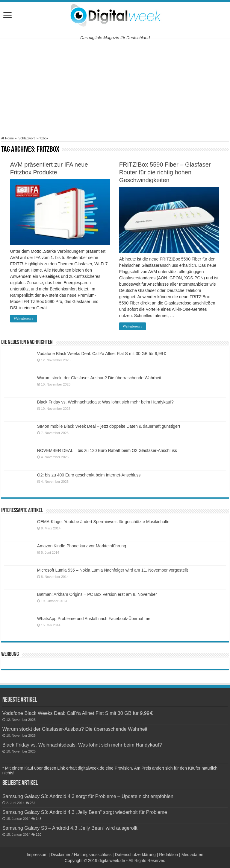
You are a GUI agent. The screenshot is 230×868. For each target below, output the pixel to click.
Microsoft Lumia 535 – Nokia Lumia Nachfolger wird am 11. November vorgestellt (112, 570)
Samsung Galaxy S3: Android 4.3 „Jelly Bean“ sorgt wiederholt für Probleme (85, 812)
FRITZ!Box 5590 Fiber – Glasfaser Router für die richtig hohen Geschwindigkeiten (165, 172)
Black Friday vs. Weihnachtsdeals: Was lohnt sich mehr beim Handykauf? (105, 402)
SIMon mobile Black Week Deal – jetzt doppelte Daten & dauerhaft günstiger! (109, 426)
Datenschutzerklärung (135, 855)
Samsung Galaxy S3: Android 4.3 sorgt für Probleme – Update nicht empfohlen (88, 796)
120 (38, 835)
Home (7, 138)
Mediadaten (192, 855)
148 (38, 819)
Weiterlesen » (24, 319)
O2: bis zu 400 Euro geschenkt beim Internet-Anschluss (89, 475)
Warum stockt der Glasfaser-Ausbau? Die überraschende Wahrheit (99, 378)
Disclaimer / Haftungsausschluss (81, 855)
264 (33, 803)
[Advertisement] (115, 87)
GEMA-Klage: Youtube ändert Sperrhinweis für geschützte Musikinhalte (103, 522)
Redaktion (168, 855)
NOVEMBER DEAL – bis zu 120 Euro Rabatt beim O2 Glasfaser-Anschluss (107, 450)
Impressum (37, 855)
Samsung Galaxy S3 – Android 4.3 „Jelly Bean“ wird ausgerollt (70, 828)
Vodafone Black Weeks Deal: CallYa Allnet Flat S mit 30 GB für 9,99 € (102, 354)
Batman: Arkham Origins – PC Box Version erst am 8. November (97, 594)
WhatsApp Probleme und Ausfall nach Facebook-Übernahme (94, 619)
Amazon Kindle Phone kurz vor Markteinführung (82, 546)
